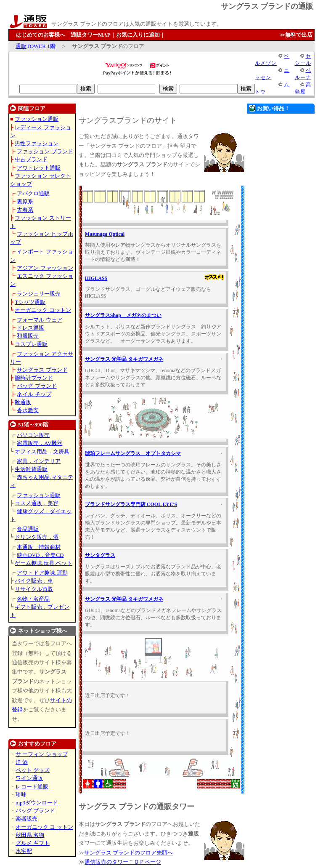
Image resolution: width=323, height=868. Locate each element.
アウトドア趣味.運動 (42, 573)
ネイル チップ (34, 394)
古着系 (25, 210)
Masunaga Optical (105, 234)
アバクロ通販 (33, 193)
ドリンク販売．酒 (37, 537)
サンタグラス (100, 555)
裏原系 (25, 201)
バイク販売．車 (34, 581)
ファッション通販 (37, 119)
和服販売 (28, 336)
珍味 (21, 795)
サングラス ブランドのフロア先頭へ (128, 853)
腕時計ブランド (34, 378)
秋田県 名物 (30, 835)
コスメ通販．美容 (37, 503)
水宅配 (24, 851)
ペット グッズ (33, 770)
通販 (21, 46)
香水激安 (28, 410)
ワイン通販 (29, 778)
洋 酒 (22, 762)
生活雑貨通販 (31, 469)
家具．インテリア (39, 461)
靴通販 (23, 402)
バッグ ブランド (37, 386)
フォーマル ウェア (39, 320)
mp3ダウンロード (37, 803)
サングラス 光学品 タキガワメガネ (124, 359)
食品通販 (28, 529)
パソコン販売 (33, 435)
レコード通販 (32, 787)
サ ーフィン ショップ (42, 754)
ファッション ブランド (45, 151)
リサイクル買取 (34, 589)
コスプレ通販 (31, 344)
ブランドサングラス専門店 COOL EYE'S (131, 504)
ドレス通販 (30, 328)
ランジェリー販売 (39, 294)
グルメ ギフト (33, 843)
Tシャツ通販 (30, 302)
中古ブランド (31, 159)
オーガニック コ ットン (44, 827)
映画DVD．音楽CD (40, 555)
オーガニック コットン (43, 310)
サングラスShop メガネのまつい (123, 315)
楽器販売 (26, 819)
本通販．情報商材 (39, 547)
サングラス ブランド (42, 370)
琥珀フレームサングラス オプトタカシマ (133, 453)
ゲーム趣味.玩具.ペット (44, 563)
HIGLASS (96, 278)
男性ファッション (37, 143)
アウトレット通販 (39, 168)
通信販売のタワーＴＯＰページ (123, 862)
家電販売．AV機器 (40, 443)
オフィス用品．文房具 (42, 451)
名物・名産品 (33, 599)
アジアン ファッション (45, 268)
